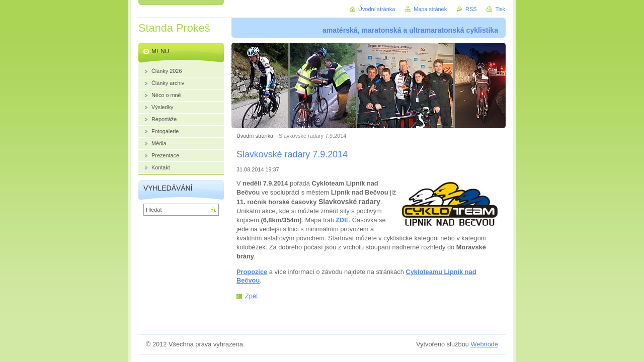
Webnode (484, 344)
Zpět (252, 296)
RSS (471, 9)
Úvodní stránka (255, 136)
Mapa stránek (430, 9)
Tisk (500, 9)
